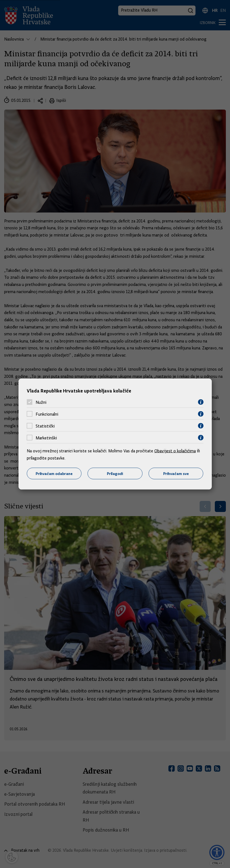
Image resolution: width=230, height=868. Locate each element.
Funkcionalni (47, 414)
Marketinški (46, 438)
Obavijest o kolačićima (175, 451)
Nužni (41, 402)
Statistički (45, 426)
